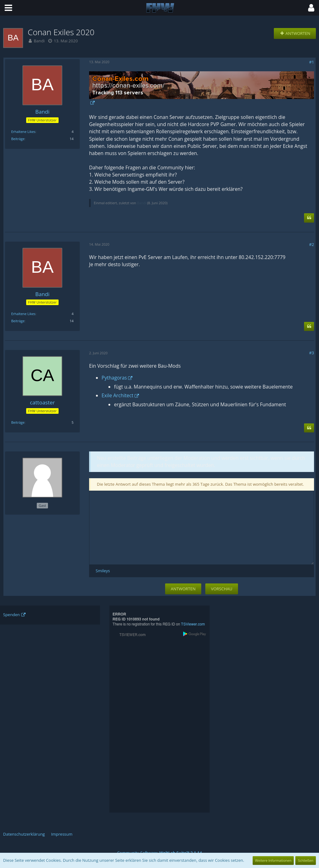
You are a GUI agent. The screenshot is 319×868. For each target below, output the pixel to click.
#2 (312, 244)
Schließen (306, 860)
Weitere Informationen (273, 860)
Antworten (183, 589)
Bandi (39, 41)
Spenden (12, 615)
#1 (312, 62)
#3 (312, 353)
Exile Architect (117, 395)
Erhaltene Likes (23, 132)
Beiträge (18, 139)
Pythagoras (114, 378)
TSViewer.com (193, 624)
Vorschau (222, 589)
